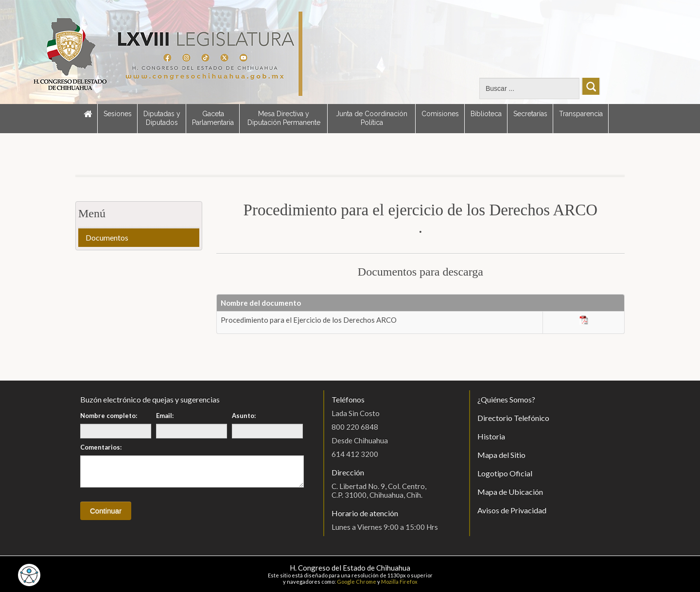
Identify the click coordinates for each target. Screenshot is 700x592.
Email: (165, 416)
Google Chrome (357, 582)
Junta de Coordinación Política (372, 118)
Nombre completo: (109, 416)
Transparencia (581, 114)
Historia (491, 436)
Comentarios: (101, 447)
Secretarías (530, 114)
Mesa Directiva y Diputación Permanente (284, 118)
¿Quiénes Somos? (506, 399)
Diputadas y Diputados (162, 118)
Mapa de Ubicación (510, 492)
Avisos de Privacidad (512, 510)
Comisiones (440, 114)
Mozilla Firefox (399, 582)
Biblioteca (486, 114)
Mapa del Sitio (501, 455)
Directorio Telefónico (513, 418)
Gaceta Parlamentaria (213, 118)
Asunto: (244, 416)
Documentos (107, 237)
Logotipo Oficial (505, 473)
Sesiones (118, 114)
